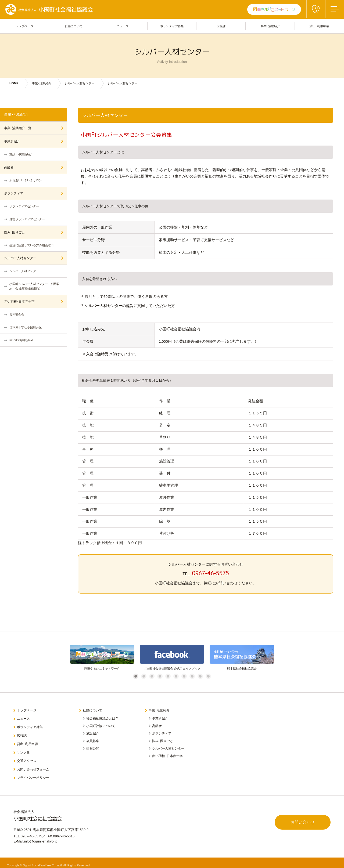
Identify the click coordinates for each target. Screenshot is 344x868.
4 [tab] (160, 676)
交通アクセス (28, 757)
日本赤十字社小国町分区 (26, 327)
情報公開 (93, 748)
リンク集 (24, 749)
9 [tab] (200, 676)
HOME (14, 83)
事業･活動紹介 (42, 83)
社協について (94, 710)
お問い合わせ (301, 819)
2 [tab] (144, 676)
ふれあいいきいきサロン (26, 180)
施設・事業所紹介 (21, 154)
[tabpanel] (102, 658)
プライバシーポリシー (35, 773)
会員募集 (93, 740)
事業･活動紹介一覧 (18, 128)
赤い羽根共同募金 (21, 340)
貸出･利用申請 (29, 741)
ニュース (24, 718)
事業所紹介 (12, 141)
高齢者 (9, 167)
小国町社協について (101, 725)
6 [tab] (176, 676)
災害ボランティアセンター (27, 219)
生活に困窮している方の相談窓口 (32, 245)
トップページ (28, 710)
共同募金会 (17, 314)
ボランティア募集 (31, 726)
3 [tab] (152, 676)
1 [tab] (136, 676)
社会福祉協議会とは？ (102, 718)
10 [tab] (209, 676)
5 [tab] (168, 676)
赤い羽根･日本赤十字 (19, 302)
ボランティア (14, 193)
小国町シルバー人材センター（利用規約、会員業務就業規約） (35, 286)
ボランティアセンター (24, 206)
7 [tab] (184, 676)
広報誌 (22, 734)
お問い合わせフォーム (35, 765)
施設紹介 (93, 733)
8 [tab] (192, 676)
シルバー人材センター (80, 83)
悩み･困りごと (15, 232)
